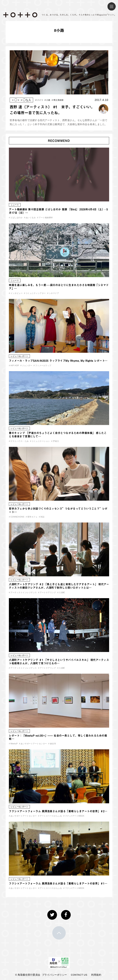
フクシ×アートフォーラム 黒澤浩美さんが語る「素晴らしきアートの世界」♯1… (58, 883)
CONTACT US (79, 975)
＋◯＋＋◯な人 (21, 100)
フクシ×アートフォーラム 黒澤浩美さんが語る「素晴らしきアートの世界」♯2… (58, 811)
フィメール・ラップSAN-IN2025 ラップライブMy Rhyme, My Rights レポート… (58, 361)
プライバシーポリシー (54, 975)
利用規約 (96, 975)
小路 (47, 100)
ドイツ (39, 100)
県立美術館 (58, 100)
